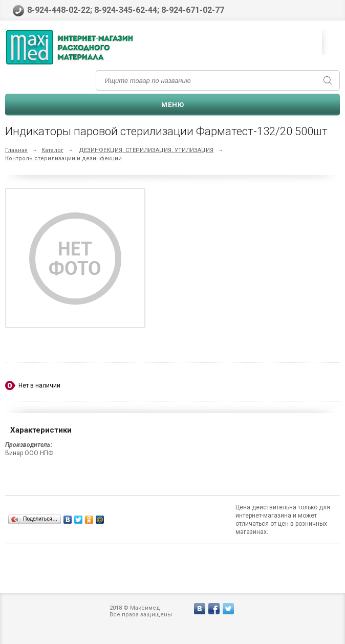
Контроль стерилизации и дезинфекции (63, 158)
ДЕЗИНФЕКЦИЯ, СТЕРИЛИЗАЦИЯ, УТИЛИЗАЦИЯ (146, 150)
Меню (173, 105)
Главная (16, 150)
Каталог (52, 150)
